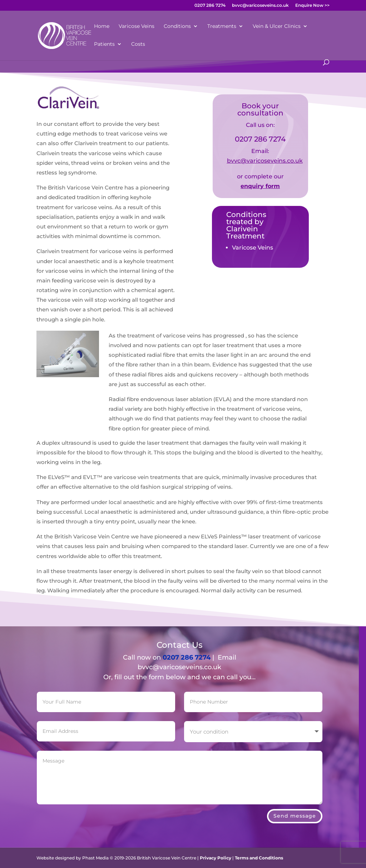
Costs (138, 44)
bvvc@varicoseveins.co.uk (260, 6)
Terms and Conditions (259, 858)
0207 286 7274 (210, 6)
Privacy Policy (216, 858)
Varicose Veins (137, 26)
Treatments (222, 26)
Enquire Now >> (312, 6)
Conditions (177, 26)
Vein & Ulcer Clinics (277, 26)
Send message (295, 797)
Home (102, 26)
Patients (104, 44)
